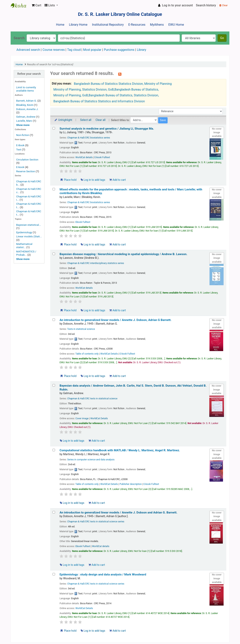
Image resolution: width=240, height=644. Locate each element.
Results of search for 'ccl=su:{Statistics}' (50, 64)
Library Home (78, 25)
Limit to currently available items (26, 89)
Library (142, 50)
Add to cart (117, 180)
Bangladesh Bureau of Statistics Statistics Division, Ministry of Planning (123, 84)
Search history (206, 5)
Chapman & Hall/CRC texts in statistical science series (96, 522)
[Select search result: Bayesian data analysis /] (54, 385)
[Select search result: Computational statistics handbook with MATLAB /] (54, 450)
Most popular (92, 50)
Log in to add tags (93, 180)
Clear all (101, 120)
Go (222, 38)
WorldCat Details (109, 354)
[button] (36, 5)
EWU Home (176, 25)
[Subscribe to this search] (120, 74)
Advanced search (28, 50)
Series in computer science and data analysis (91, 460)
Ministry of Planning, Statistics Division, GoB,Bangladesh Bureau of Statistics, (106, 90)
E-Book (20, 145)
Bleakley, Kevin (25, 105)
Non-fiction (23, 135)
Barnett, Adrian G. (26, 101)
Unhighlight (63, 120)
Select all (86, 120)
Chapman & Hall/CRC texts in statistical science (92, 399)
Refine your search (29, 74)
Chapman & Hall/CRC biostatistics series (89, 138)
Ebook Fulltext (83, 222)
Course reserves (54, 50)
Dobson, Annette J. (27, 109)
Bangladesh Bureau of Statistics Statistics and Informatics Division (99, 101)
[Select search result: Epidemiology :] (54, 574)
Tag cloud (74, 50)
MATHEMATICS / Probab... (26, 253)
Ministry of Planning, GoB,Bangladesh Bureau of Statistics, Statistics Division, (106, 95)
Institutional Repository (108, 25)
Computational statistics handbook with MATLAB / (120, 450)
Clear (223, 5)
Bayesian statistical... (29, 225)
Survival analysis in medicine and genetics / (107, 129)
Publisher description (131, 484)
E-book (20, 167)
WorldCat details (84, 157)
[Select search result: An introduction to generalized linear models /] (54, 320)
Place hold (68, 180)
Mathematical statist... (24, 246)
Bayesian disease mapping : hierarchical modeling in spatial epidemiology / (124, 254)
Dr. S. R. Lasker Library (20, 5)
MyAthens (157, 25)
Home (60, 25)
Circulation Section (27, 160)
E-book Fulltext (102, 157)
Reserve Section (26, 171)
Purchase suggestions (119, 50)
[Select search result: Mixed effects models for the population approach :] (54, 189)
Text (19, 149)
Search (19, 38)
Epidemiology (24, 232)
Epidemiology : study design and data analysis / (103, 574)
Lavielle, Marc (24, 121)
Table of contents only (87, 354)
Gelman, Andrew (26, 117)
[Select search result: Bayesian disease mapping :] (54, 254)
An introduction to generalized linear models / (116, 320)
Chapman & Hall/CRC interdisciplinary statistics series (96, 263)
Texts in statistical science (81, 329)
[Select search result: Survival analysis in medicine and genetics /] (54, 128)
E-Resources (137, 25)
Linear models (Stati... (29, 236)
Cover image (82, 418)
